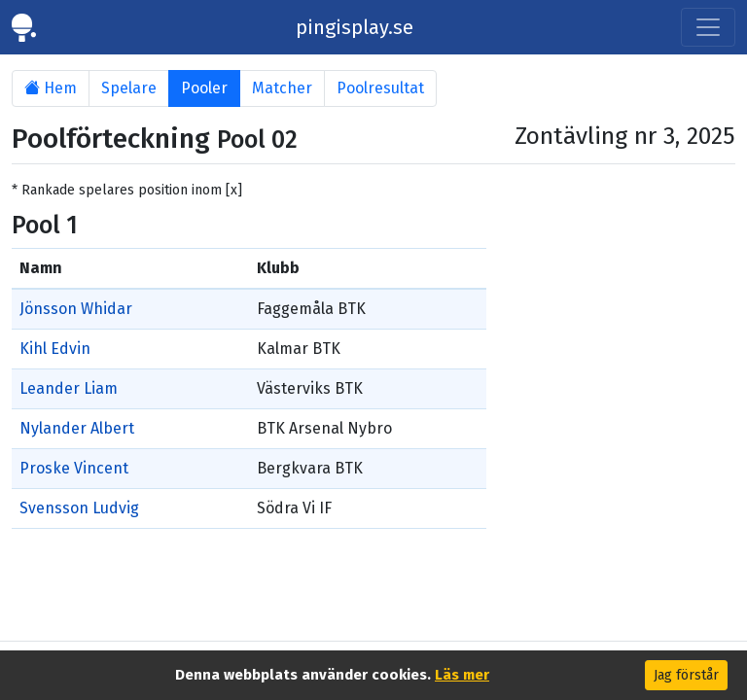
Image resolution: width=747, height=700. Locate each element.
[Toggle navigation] (708, 27)
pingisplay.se (355, 27)
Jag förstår (686, 675)
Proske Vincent (74, 468)
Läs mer (462, 675)
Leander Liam (69, 388)
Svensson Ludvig (79, 508)
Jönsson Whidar (76, 309)
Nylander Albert (77, 428)
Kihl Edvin (55, 349)
